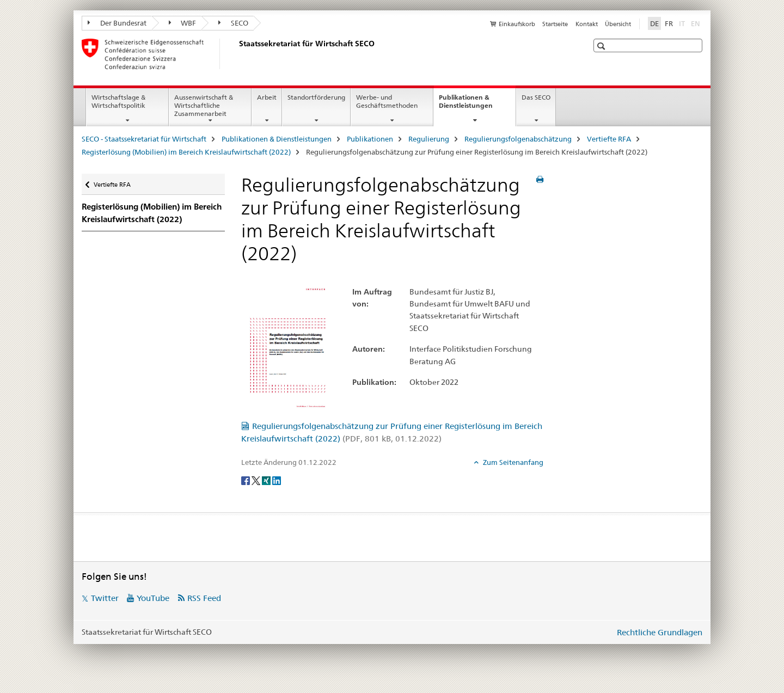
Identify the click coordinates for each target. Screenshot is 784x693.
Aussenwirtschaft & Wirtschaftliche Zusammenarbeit (204, 105)
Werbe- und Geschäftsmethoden (387, 101)
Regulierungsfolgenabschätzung (518, 139)
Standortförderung (316, 97)
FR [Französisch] (669, 23)
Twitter (105, 598)
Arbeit (267, 97)
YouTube (153, 598)
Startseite (555, 24)
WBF (183, 23)
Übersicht (618, 24)
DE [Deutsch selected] (654, 23)
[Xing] (267, 480)
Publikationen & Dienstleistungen (477, 105)
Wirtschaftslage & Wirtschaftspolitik (118, 101)
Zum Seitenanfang (512, 462)
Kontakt (587, 24)
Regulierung (429, 139)
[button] (602, 46)
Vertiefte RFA (609, 139)
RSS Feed (204, 598)
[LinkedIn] (277, 480)
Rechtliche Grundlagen (660, 632)
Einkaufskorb (517, 24)
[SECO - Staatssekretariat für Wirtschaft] (237, 54)
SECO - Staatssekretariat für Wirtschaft (144, 139)
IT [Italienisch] (683, 23)
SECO (233, 23)
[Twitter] (257, 480)
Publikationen (370, 139)
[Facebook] (246, 480)
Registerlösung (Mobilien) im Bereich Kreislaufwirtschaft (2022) (186, 152)
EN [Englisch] (697, 23)
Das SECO (536, 97)
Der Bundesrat (117, 23)
